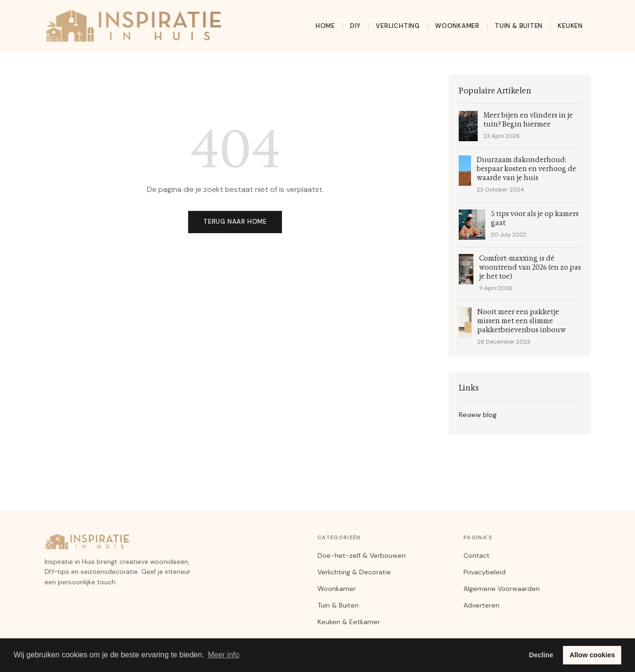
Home (325, 26)
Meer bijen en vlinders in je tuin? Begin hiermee (528, 120)
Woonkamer (457, 26)
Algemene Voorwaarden (502, 589)
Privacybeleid (485, 572)
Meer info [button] (223, 655)
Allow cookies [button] (592, 655)
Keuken (570, 26)
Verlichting (398, 26)
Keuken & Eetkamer (349, 622)
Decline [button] (541, 655)
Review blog (478, 415)
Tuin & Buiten (519, 26)
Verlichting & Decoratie (354, 572)
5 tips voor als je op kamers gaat (535, 218)
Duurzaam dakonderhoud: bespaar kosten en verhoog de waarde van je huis (526, 169)
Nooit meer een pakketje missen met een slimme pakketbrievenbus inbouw (522, 321)
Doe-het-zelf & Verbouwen (362, 555)
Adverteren (481, 605)
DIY (355, 26)
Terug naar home (235, 222)
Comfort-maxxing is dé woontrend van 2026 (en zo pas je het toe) (530, 268)
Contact (476, 555)
